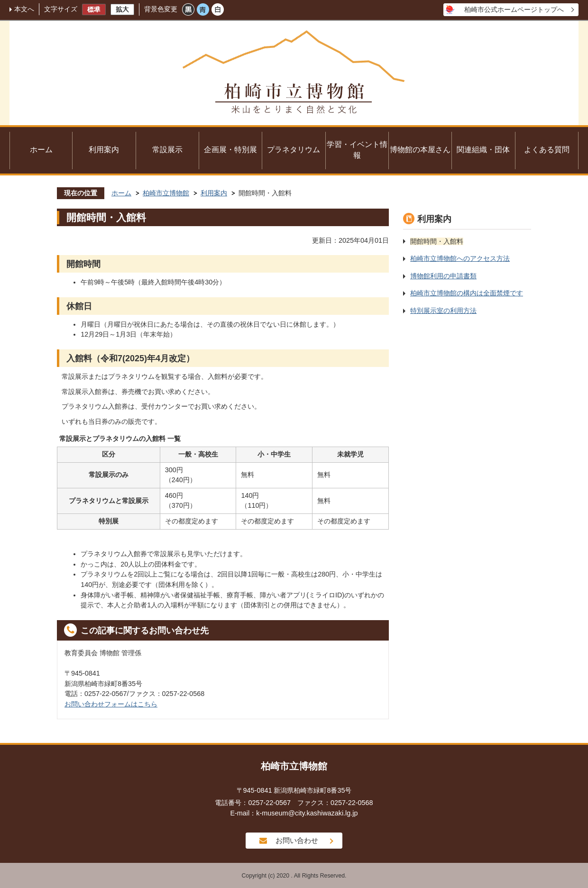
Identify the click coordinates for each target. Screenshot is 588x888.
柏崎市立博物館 (166, 193)
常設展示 (167, 150)
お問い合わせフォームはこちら (111, 704)
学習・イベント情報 (357, 150)
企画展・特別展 (230, 150)
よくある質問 (547, 150)
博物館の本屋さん (420, 150)
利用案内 (104, 150)
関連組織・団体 (483, 150)
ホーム (41, 150)
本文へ (24, 9)
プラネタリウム (294, 150)
